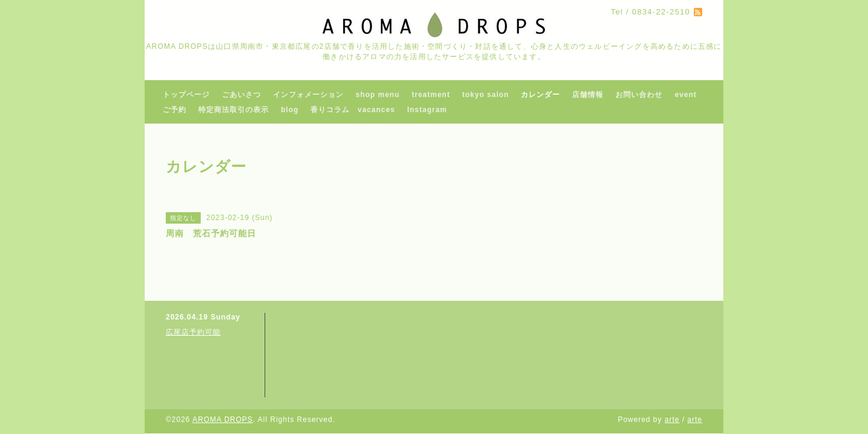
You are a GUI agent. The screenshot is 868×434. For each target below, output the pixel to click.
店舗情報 (588, 95)
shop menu (378, 95)
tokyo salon (486, 95)
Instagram (427, 110)
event (685, 95)
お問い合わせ (639, 95)
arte (672, 420)
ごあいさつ (241, 95)
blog (290, 110)
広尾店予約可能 (193, 332)
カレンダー (540, 95)
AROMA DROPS (222, 420)
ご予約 (175, 110)
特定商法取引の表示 (234, 110)
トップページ (186, 95)
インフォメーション (308, 95)
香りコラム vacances (353, 110)
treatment (431, 95)
